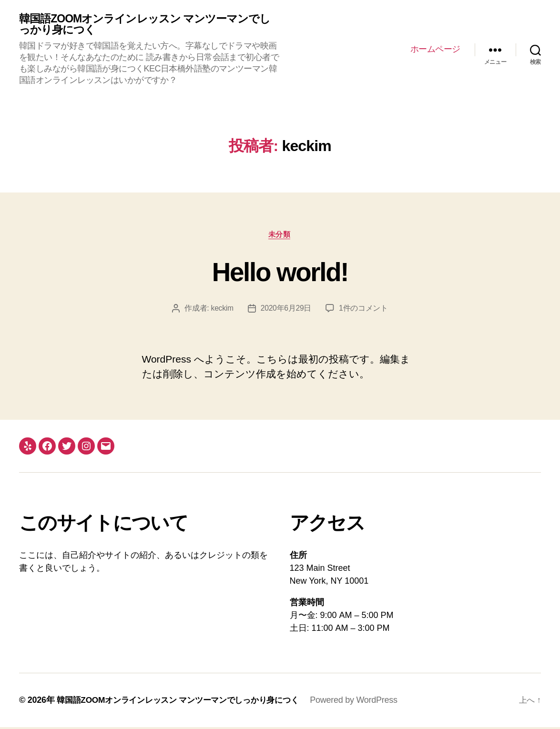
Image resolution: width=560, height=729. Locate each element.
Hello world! (280, 273)
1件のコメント (364, 310)
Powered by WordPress (368, 702)
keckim (222, 310)
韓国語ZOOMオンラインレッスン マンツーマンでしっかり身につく (144, 25)
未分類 (280, 236)
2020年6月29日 (286, 310)
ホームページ (435, 50)
